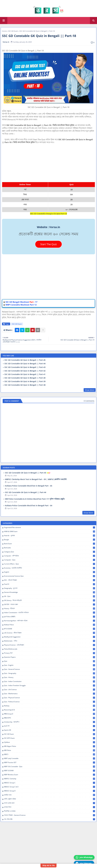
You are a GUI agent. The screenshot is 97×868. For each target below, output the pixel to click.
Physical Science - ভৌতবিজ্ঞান (50, 645)
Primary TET (50, 653)
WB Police (50, 750)
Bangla (50, 540)
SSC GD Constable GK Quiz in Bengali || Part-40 (25, 378)
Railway (50, 706)
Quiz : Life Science (50, 690)
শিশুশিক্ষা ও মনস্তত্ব (50, 811)
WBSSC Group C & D (50, 787)
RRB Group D (50, 714)
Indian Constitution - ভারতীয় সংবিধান (50, 613)
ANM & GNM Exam (50, 532)
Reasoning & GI (50, 710)
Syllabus (50, 742)
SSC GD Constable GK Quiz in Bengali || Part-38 (25, 385)
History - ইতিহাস (50, 609)
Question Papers (50, 657)
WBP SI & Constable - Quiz (50, 767)
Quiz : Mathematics (50, 694)
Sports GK (50, 730)
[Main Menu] (4, 21)
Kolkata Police (50, 625)
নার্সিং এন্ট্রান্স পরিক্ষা (50, 799)
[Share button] (43, 330)
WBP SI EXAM (50, 771)
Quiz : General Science (50, 669)
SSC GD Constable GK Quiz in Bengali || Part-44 (25, 364)
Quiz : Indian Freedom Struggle (50, 686)
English (50, 572)
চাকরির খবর (50, 795)
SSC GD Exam (13, 31)
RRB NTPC (50, 718)
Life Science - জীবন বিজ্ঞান (50, 633)
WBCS (50, 754)
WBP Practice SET (50, 763)
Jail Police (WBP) (50, 617)
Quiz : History (50, 677)
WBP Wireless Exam (50, 775)
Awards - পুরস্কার (50, 536)
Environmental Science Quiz (50, 576)
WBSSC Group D (50, 791)
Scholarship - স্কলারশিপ (50, 722)
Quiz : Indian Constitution (50, 681)
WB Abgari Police (50, 746)
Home (4, 31)
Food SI (50, 584)
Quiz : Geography (50, 673)
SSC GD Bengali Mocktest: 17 (21, 302)
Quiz (50, 661)
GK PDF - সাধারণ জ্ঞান (50, 604)
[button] (93, 21)
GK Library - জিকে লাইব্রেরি (50, 600)
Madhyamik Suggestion (50, 637)
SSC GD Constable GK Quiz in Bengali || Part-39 (25, 381)
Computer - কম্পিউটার (50, 556)
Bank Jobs (50, 548)
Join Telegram (84, 863)
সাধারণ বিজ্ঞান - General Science (50, 815)
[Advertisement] (48, 161)
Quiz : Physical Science (50, 698)
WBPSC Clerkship (50, 779)
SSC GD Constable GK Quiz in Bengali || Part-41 (25, 374)
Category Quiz (50, 552)
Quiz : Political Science (50, 702)
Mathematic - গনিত (50, 641)
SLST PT (50, 726)
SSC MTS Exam (50, 738)
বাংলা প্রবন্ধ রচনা (50, 803)
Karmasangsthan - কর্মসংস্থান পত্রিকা (50, 621)
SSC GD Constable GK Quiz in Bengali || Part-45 (25, 360)
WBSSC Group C (50, 783)
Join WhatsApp (84, 857)
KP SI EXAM (50, 629)
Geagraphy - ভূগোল (50, 588)
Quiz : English (50, 665)
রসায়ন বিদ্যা (50, 807)
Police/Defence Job (50, 649)
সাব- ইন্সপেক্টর (50, 819)
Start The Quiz (48, 244)
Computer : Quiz (50, 560)
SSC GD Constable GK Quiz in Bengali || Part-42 (25, 371)
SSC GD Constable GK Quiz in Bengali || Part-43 (25, 367)
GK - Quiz (50, 596)
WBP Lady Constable (50, 758)
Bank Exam (50, 544)
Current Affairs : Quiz (50, 564)
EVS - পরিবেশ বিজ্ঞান (50, 580)
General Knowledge (50, 592)
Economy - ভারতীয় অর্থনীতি (50, 568)
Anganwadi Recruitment (50, 527)
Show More (90, 390)
